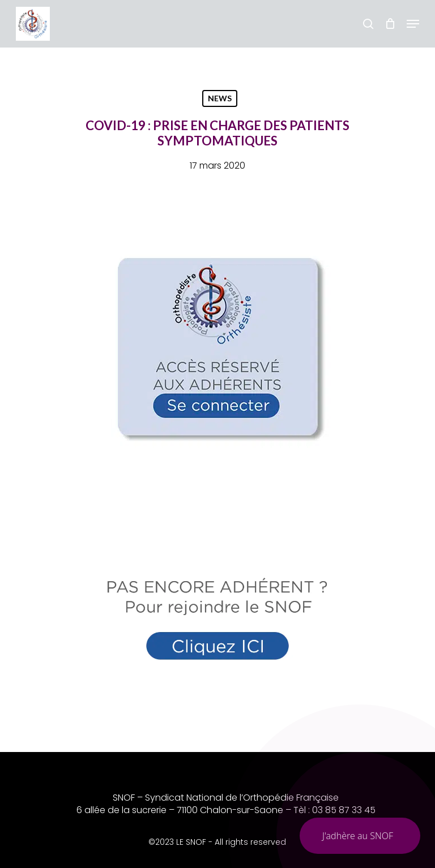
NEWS (220, 98)
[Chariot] (390, 24)
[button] (413, 24)
